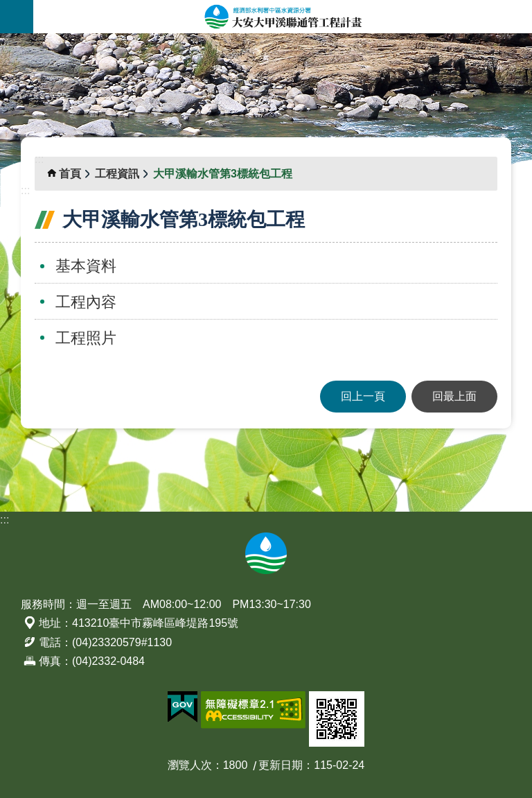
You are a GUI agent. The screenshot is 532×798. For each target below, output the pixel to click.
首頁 (70, 174)
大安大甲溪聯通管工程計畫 (283, 17)
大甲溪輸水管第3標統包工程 (223, 174)
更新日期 (281, 765)
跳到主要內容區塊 (7, 7)
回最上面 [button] (454, 396)
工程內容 (86, 302)
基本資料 (86, 266)
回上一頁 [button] (363, 396)
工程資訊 (117, 174)
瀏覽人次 (190, 765)
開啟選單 (17, 17)
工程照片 (86, 338)
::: (5, 41)
